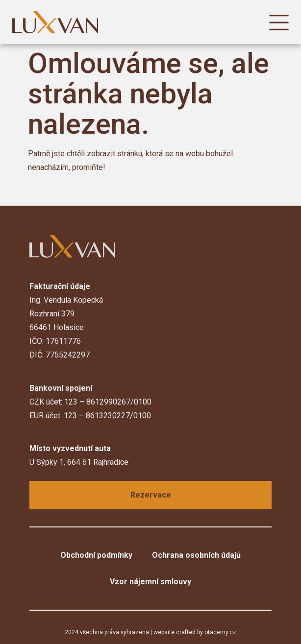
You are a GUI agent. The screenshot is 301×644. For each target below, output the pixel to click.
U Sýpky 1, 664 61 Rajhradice (79, 462)
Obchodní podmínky (96, 555)
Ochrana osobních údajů (196, 555)
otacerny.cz (220, 632)
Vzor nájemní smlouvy (150, 582)
